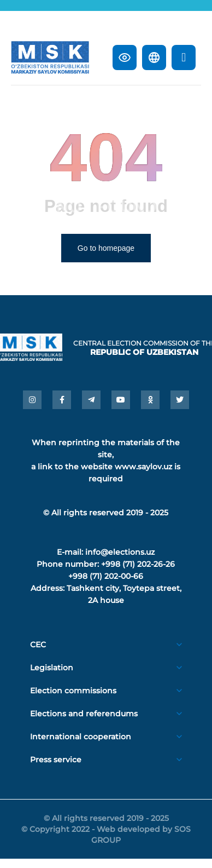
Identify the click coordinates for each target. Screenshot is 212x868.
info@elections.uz (120, 552)
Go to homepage (106, 248)
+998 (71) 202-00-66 (106, 576)
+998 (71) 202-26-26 (138, 564)
